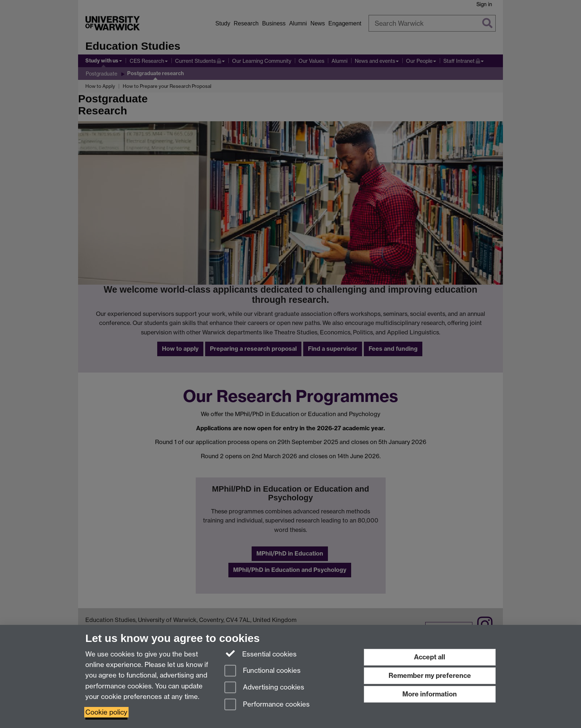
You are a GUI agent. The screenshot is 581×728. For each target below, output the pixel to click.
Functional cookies (263, 671)
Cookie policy (106, 712)
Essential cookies (261, 654)
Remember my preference (430, 676)
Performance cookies (267, 705)
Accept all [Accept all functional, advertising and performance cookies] (430, 657)
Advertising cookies (264, 688)
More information (430, 694)
